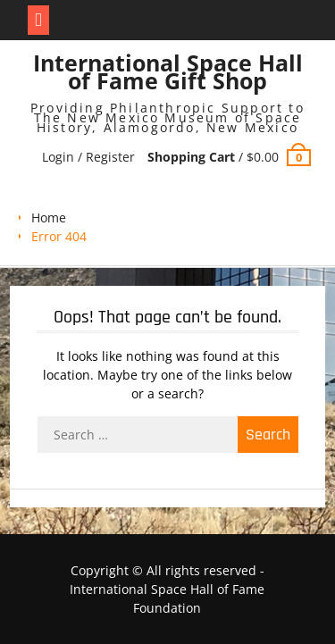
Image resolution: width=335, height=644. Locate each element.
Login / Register (88, 157)
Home (49, 217)
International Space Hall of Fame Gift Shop (168, 71)
